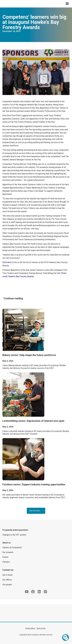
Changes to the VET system (14, 535)
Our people (7, 585)
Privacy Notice (30, 628)
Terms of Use (41, 628)
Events (5, 557)
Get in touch (7, 575)
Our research (8, 552)
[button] (67, 4)
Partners (6, 562)
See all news (35, 511)
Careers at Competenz (12, 547)
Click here (7, 262)
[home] (2, 4)
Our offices (7, 580)
